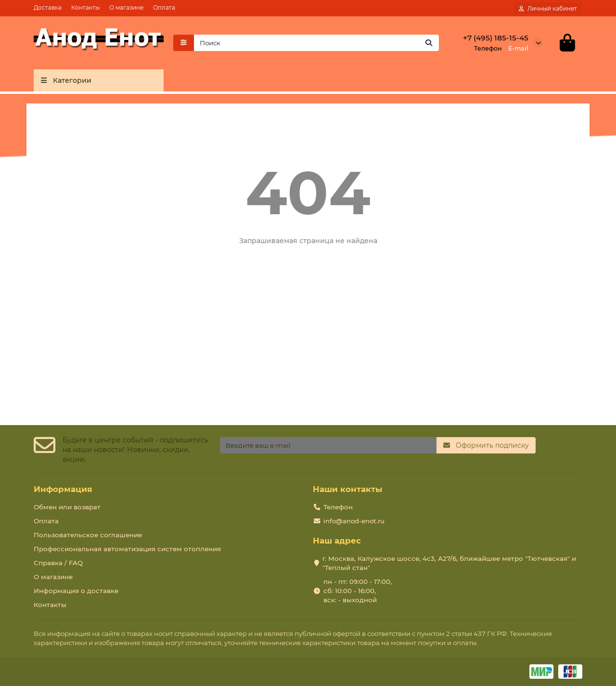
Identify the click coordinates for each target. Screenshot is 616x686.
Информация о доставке (76, 591)
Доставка (48, 7)
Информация (63, 489)
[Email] (328, 445)
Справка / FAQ (58, 563)
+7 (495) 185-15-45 (496, 39)
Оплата (164, 7)
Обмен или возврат (67, 507)
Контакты (85, 7)
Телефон (338, 507)
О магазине (126, 7)
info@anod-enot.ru (354, 521)
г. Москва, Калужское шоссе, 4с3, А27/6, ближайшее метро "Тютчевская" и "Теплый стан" (449, 563)
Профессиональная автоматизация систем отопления (127, 549)
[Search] (316, 44)
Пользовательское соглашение (88, 535)
